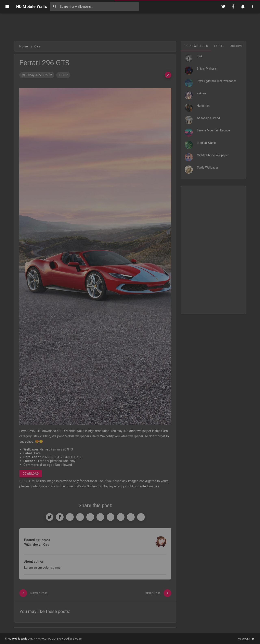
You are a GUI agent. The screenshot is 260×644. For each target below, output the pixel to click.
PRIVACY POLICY (47, 639)
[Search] (55, 6)
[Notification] (243, 6)
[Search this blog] (95, 6)
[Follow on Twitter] (223, 6)
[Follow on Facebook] (233, 6)
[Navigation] (7, 6)
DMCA (32, 639)
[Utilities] (253, 6)
